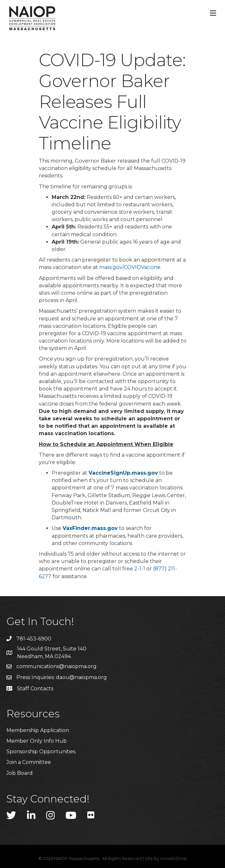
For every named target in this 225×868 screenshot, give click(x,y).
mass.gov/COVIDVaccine (130, 267)
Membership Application (38, 730)
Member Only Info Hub (37, 741)
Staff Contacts (35, 689)
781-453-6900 (34, 639)
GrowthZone (173, 858)
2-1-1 (140, 569)
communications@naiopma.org (56, 666)
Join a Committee (29, 762)
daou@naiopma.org (81, 677)
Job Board (20, 773)
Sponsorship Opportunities (41, 752)
